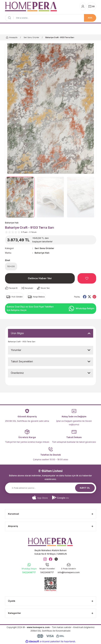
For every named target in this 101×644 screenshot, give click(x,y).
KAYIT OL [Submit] (85, 488)
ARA (90, 18)
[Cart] (91, 6)
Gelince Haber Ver (40, 278)
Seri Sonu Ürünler (44, 248)
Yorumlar (16, 350)
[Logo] (31, 6)
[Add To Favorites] (87, 278)
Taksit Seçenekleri (22, 361)
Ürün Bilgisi (17, 333)
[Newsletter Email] (51, 488)
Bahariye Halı (42, 253)
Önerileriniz (17, 373)
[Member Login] (83, 6)
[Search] (51, 18)
